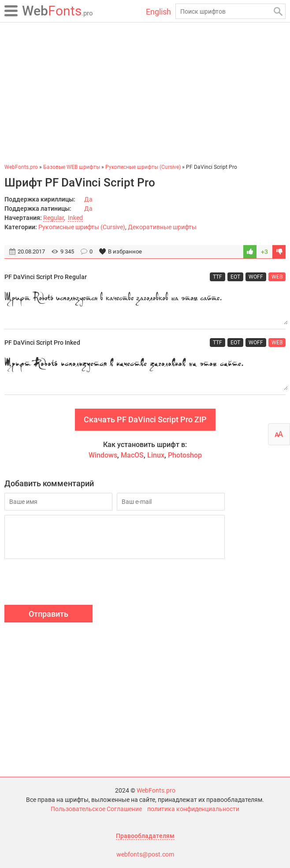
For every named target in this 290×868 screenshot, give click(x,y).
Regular (54, 218)
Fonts (58, 11)
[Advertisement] (145, 93)
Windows (103, 455)
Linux (156, 455)
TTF (217, 277)
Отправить (48, 614)
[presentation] (71, 583)
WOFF (256, 277)
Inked (75, 218)
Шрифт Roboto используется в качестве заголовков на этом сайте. (145, 305)
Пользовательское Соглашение (96, 809)
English (158, 12)
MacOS (132, 455)
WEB (277, 277)
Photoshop (185, 455)
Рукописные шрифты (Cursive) (82, 227)
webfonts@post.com (145, 854)
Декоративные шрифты (162, 227)
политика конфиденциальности (193, 809)
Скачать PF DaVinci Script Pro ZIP (145, 419)
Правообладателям (145, 836)
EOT (235, 277)
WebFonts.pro (156, 790)
